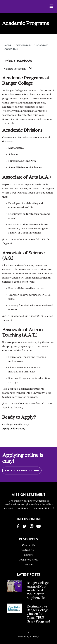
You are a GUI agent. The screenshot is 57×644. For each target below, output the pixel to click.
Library (28, 555)
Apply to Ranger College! (22, 470)
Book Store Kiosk (28, 560)
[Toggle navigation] (31, 69)
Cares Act (29, 565)
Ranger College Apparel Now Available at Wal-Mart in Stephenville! (38, 590)
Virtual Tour (28, 550)
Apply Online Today (14, 429)
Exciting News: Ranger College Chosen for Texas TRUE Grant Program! (38, 614)
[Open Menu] (51, 6)
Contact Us (29, 545)
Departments (24, 45)
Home (8, 45)
